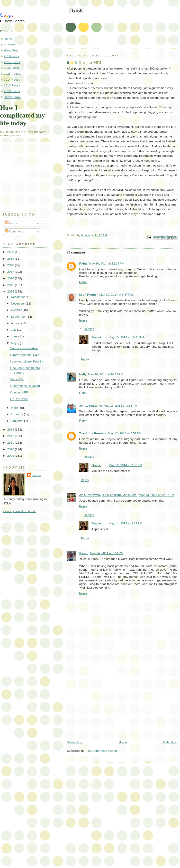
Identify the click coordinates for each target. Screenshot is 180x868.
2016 (11, 278)
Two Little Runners (93, 433)
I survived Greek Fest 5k (27, 362)
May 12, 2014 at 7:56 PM (125, 465)
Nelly (83, 374)
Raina (83, 264)
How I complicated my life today (22, 115)
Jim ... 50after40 (91, 406)
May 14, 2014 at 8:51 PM (106, 553)
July (14, 330)
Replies (89, 329)
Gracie (96, 337)
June (15, 336)
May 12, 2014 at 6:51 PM (124, 433)
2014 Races (12, 80)
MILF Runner (88, 295)
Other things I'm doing (25, 386)
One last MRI (19, 392)
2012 (11, 436)
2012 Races (12, 91)
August (16, 323)
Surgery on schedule (24, 348)
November (18, 304)
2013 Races (12, 85)
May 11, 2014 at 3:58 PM (120, 406)
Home (123, 742)
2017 (11, 272)
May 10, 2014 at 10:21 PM (106, 374)
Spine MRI (17, 379)
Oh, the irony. (19, 399)
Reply (83, 282)
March (15, 408)
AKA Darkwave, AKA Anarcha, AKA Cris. (108, 495)
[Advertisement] (28, 180)
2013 (11, 430)
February (17, 414)
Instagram (11, 44)
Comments (15, 231)
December (18, 297)
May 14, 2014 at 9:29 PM (125, 523)
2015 (11, 285)
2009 (11, 456)
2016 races (11, 68)
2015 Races (12, 74)
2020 (11, 252)
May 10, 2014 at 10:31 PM (126, 337)
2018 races (11, 56)
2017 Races (12, 62)
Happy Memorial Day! (25, 355)
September (19, 317)
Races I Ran (12, 97)
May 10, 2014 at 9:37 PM (116, 295)
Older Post (170, 742)
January (17, 421)
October (17, 310)
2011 (11, 443)
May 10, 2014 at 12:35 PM (107, 264)
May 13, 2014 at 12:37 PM (156, 495)
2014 (11, 291)
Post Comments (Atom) (101, 751)
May (14, 343)
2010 (11, 449)
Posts (11, 223)
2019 (11, 259)
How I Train (12, 50)
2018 (11, 265)
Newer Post (75, 742)
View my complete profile (19, 511)
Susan (84, 553)
